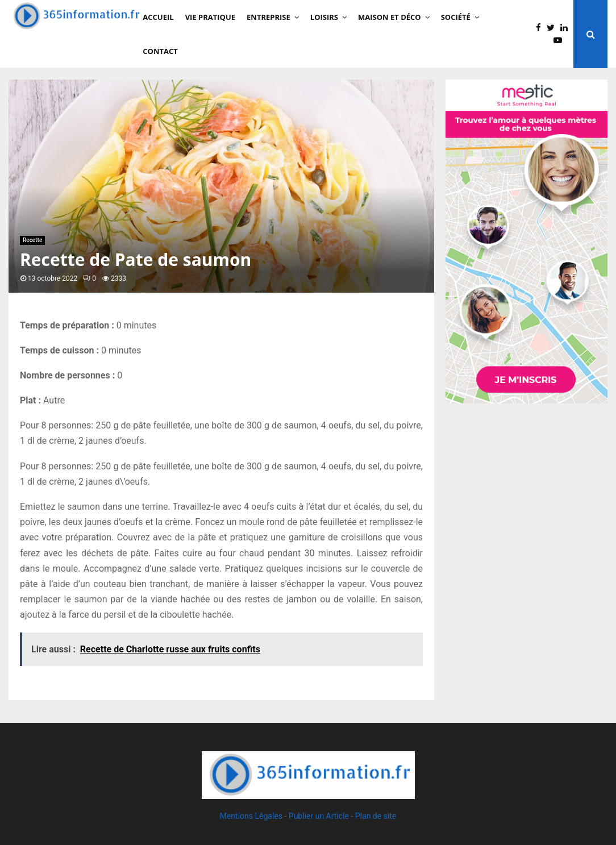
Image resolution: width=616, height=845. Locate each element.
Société (456, 17)
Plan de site (376, 816)
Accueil (158, 17)
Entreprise (269, 17)
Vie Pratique (210, 17)
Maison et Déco (390, 17)
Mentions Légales (251, 816)
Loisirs (324, 17)
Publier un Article (319, 816)
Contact (160, 51)
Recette (32, 240)
